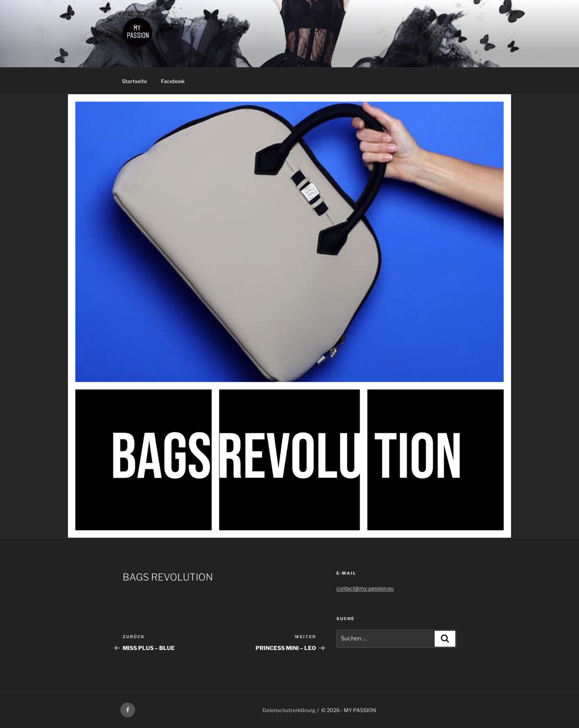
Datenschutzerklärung (289, 710)
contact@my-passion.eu (365, 588)
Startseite (134, 81)
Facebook (173, 81)
